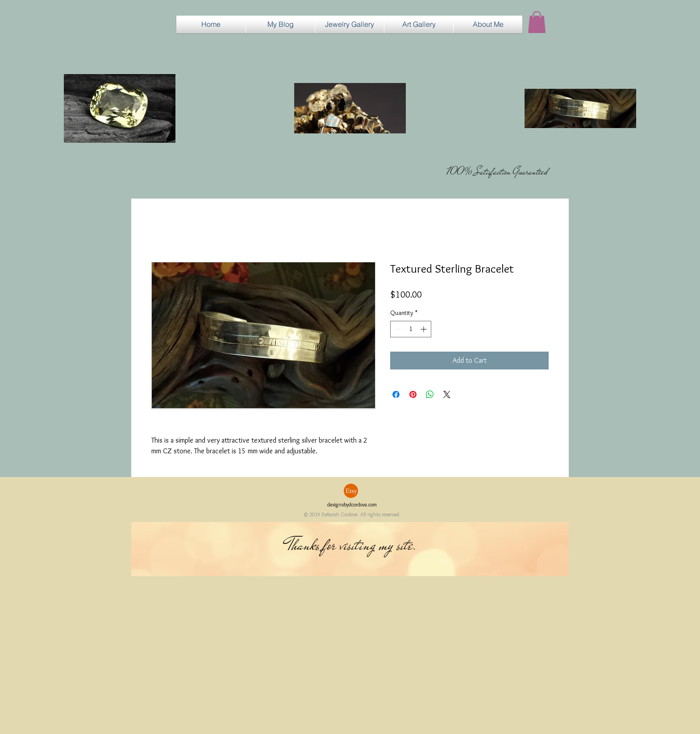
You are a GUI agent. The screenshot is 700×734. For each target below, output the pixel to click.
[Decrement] (397, 329)
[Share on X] (447, 394)
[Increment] (424, 329)
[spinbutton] (411, 329)
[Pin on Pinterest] (413, 394)
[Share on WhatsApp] (430, 394)
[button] (350, 24)
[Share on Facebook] (396, 394)
